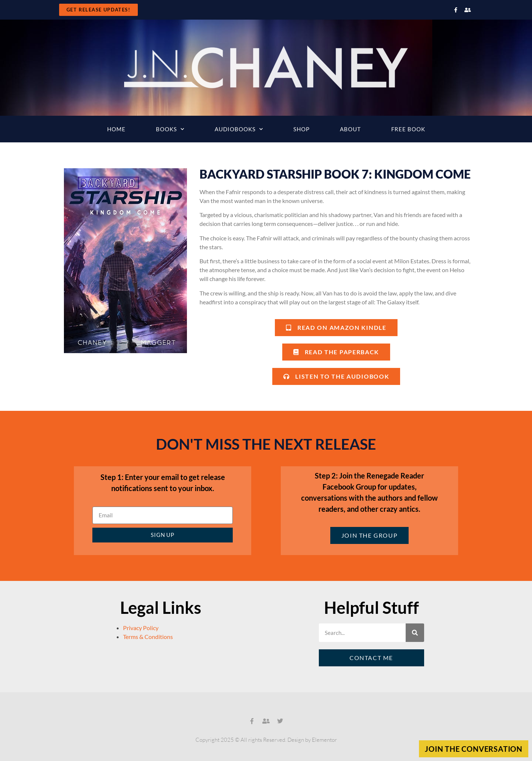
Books (170, 129)
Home (116, 129)
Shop (301, 129)
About (350, 129)
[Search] (415, 633)
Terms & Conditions (148, 637)
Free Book (408, 129)
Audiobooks (239, 129)
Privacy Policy (141, 628)
